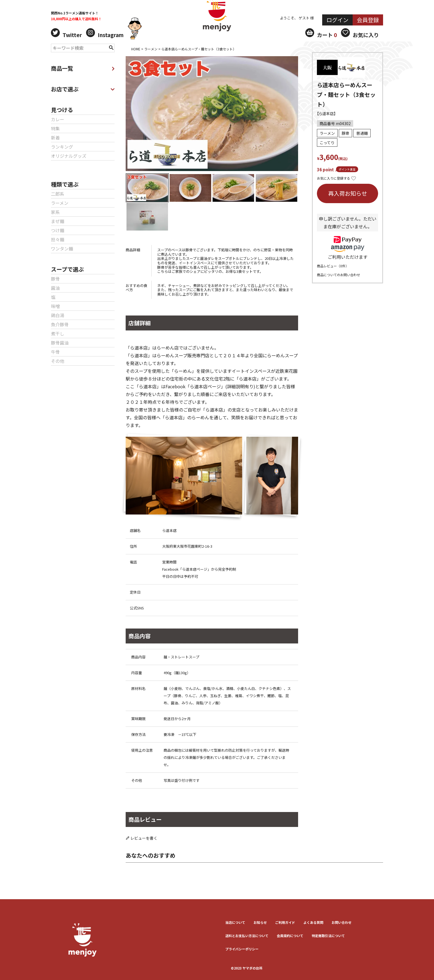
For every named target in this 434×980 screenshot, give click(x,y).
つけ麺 (58, 230)
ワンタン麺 (62, 249)
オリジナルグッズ (69, 156)
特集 (55, 128)
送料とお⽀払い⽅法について (247, 936)
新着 (55, 138)
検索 (111, 47)
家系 (55, 212)
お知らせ (260, 922)
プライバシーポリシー (242, 949)
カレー (58, 119)
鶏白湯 (58, 315)
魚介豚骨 (60, 324)
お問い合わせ (342, 922)
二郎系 (58, 194)
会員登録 (368, 20)
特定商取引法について (328, 936)
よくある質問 (313, 922)
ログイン (337, 20)
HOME (136, 49)
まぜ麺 (58, 221)
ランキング (62, 147)
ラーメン (60, 203)
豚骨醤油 (60, 343)
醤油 (55, 288)
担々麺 (58, 239)
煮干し (58, 333)
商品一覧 (83, 68)
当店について (235, 922)
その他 (58, 361)
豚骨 (55, 279)
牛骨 (55, 352)
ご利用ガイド (285, 922)
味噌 (55, 306)
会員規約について (290, 936)
